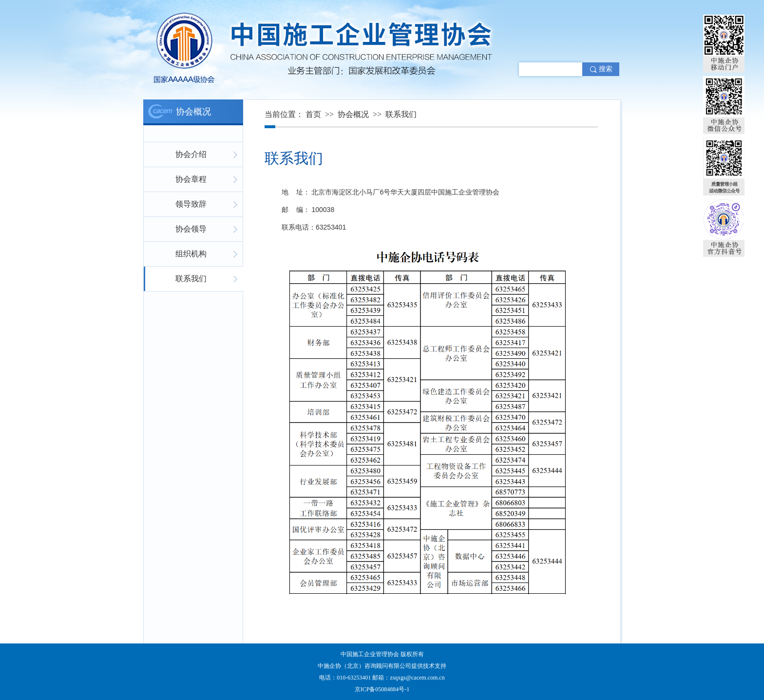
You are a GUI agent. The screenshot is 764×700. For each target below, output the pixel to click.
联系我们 (401, 114)
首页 (313, 114)
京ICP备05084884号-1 (382, 689)
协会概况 (353, 114)
